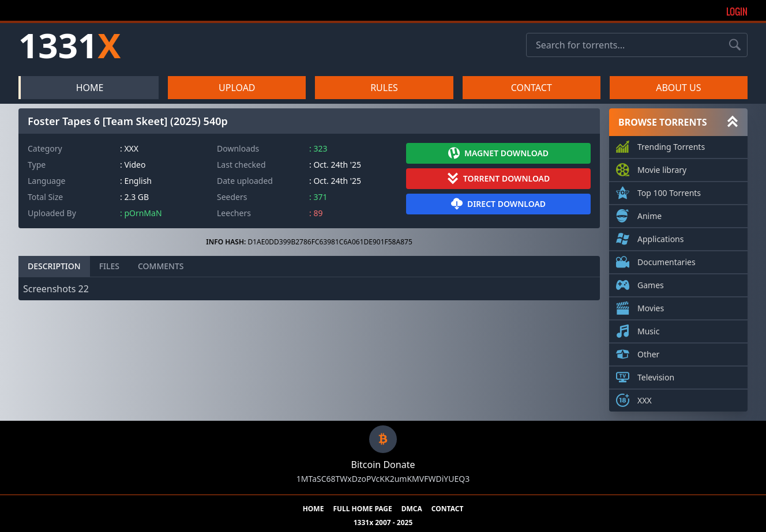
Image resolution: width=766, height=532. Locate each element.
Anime (649, 214)
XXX (645, 398)
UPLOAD (237, 88)
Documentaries (667, 260)
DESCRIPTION (54, 266)
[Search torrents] (735, 45)
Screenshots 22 (56, 289)
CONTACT (532, 88)
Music (648, 329)
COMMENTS (161, 266)
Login (737, 12)
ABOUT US (678, 88)
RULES (384, 88)
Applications (660, 237)
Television (656, 375)
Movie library (662, 168)
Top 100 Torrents (669, 191)
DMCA (412, 509)
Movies (651, 306)
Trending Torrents (671, 145)
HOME (90, 88)
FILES (109, 266)
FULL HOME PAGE (362, 509)
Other (648, 352)
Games (651, 283)
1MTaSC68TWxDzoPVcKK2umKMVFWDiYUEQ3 (383, 479)
